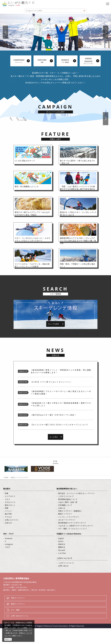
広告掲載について (65, 521)
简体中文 (62, 560)
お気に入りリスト (12, 535)
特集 (7, 509)
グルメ (7, 515)
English (61, 554)
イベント (8, 527)
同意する (8, 639)
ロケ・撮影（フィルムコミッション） (73, 544)
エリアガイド (10, 512)
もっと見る (54, 453)
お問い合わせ (63, 582)
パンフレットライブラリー (69, 533)
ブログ (7, 563)
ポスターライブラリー (67, 535)
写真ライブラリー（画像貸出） (70, 527)
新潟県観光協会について (68, 515)
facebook (9, 554)
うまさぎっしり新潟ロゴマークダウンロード (76, 541)
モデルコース (10, 518)
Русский (62, 566)
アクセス (8, 533)
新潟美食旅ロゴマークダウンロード (72, 539)
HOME (6, 493)
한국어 (61, 557)
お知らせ (8, 539)
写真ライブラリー (18, 614)
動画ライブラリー (65, 530)
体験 (7, 524)
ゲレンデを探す (54, 340)
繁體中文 (62, 563)
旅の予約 (8, 530)
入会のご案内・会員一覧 (68, 518)
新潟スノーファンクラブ (20, 493)
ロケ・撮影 (15, 626)
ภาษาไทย (62, 569)
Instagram (9, 560)
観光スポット (10, 521)
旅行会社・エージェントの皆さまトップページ (76, 509)
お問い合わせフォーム (20, 631)
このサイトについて (66, 512)
